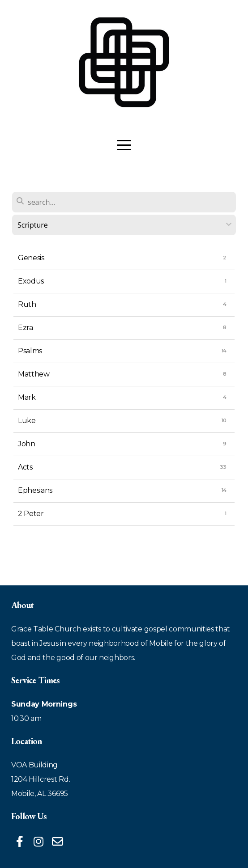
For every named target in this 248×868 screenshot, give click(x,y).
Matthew (34, 374)
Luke (27, 421)
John (27, 444)
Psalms (30, 351)
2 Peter (31, 514)
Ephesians (35, 490)
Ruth (27, 304)
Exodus (31, 281)
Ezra (26, 328)
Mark (27, 397)
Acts (25, 467)
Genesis (31, 258)
